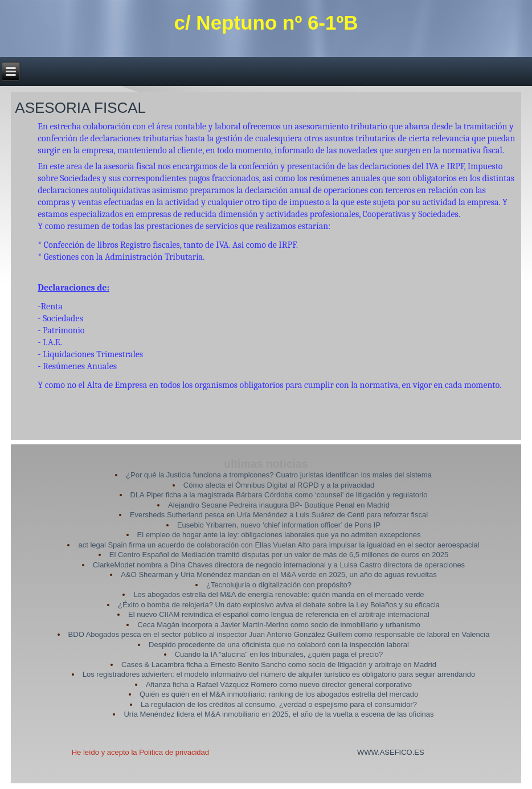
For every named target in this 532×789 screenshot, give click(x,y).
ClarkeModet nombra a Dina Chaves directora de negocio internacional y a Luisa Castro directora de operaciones (279, 565)
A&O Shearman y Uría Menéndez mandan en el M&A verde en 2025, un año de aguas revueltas (279, 575)
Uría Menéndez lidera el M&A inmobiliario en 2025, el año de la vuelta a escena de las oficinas (279, 714)
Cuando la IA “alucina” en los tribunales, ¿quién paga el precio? (279, 654)
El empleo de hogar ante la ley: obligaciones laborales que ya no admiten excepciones (279, 535)
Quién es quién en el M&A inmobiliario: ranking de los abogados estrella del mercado (279, 694)
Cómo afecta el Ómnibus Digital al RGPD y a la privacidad (279, 485)
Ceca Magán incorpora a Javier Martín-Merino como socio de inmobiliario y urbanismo (279, 625)
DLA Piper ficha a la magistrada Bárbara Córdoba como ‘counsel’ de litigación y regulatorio (279, 495)
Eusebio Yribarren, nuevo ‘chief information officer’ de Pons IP (279, 525)
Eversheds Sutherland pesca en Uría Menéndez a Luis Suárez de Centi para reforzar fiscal (279, 515)
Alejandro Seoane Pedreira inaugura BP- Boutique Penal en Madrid (279, 505)
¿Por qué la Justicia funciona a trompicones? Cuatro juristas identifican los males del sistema (279, 475)
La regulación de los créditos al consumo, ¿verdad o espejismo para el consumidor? (279, 704)
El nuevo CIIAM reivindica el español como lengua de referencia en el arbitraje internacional (279, 614)
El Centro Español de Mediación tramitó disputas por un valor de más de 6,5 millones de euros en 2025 (279, 555)
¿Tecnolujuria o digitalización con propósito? (279, 585)
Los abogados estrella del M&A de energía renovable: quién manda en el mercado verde (279, 594)
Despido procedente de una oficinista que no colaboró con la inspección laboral (279, 645)
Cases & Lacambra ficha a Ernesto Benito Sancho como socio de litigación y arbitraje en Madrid (279, 665)
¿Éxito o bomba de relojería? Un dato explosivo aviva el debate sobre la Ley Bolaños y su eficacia (279, 605)
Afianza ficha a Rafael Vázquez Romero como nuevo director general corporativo (279, 684)
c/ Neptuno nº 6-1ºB (266, 23)
